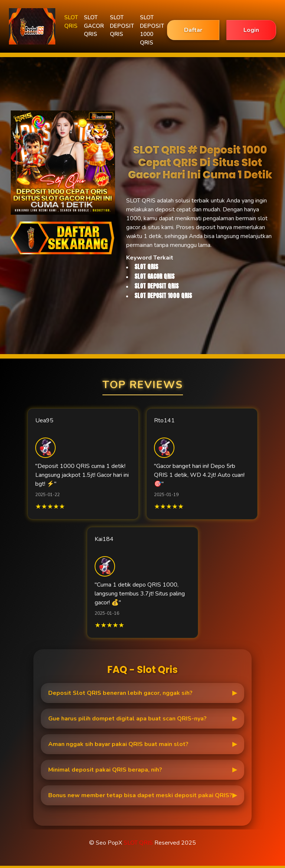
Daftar (193, 30)
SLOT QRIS (71, 22)
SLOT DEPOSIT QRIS (122, 26)
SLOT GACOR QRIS (94, 26)
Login (251, 30)
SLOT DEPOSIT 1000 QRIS (152, 30)
